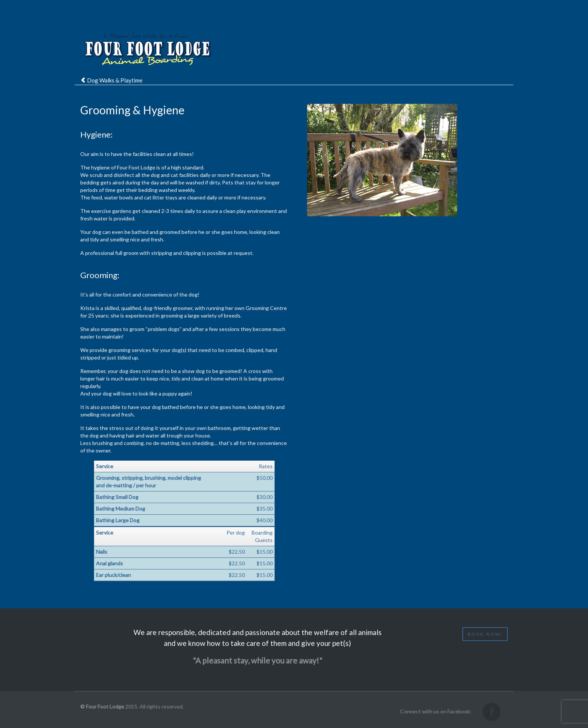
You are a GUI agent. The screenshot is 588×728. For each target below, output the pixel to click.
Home (276, 15)
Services (352, 15)
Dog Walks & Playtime (115, 80)
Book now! (485, 634)
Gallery (444, 15)
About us (311, 15)
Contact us (485, 15)
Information (400, 15)
